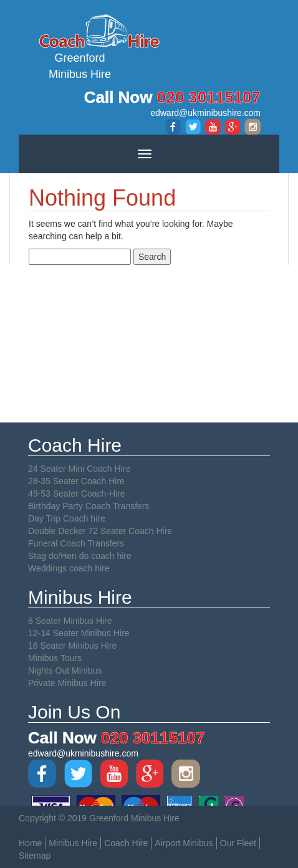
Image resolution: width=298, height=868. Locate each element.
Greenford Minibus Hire (80, 46)
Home (30, 843)
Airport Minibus (184, 843)
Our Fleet (238, 843)
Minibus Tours (55, 658)
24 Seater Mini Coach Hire (79, 469)
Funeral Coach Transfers (76, 543)
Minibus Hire (73, 843)
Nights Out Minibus (65, 670)
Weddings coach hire (69, 568)
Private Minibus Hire (67, 683)
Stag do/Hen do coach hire (80, 556)
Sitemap (35, 856)
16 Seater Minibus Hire (72, 646)
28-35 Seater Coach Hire (76, 481)
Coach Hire (126, 843)
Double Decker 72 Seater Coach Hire (100, 531)
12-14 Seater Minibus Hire (79, 633)
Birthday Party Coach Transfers (89, 506)
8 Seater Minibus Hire (70, 621)
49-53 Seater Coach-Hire (77, 494)
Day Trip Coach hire (67, 518)
